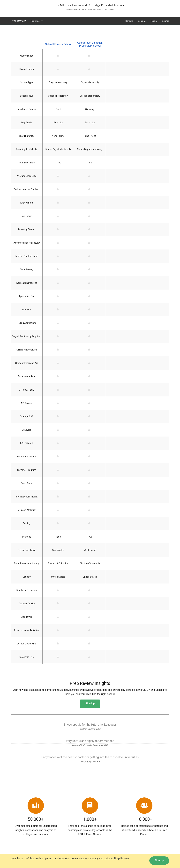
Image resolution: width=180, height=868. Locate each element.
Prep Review (18, 21)
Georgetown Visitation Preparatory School (90, 44)
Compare (142, 21)
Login (154, 21)
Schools (129, 21)
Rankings (35, 21)
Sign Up (165, 21)
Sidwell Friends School (58, 44)
